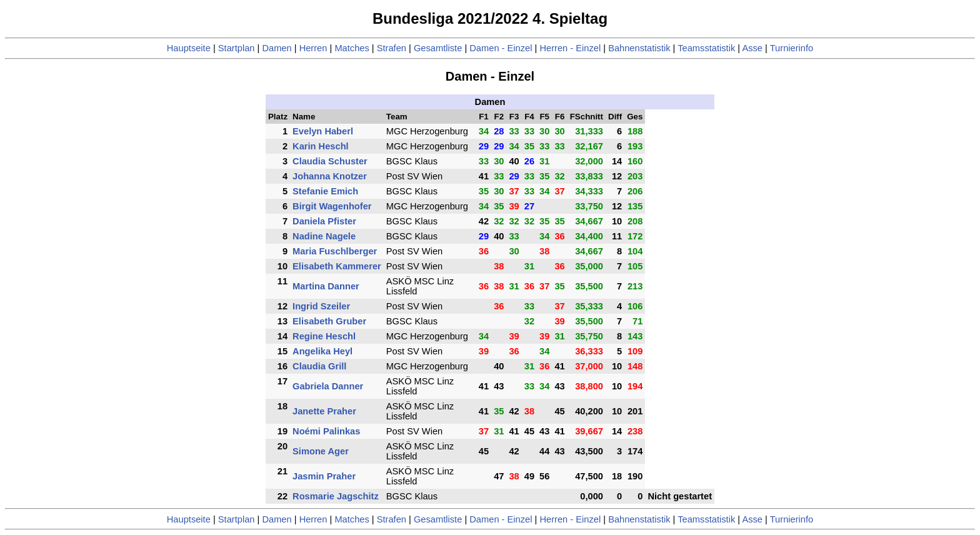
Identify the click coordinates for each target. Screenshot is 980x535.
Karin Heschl (321, 146)
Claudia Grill (319, 366)
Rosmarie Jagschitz (336, 496)
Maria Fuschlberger (335, 251)
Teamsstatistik (706, 48)
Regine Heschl (324, 336)
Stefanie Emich (325, 191)
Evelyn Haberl (323, 131)
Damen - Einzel (501, 48)
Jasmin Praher (324, 476)
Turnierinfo (792, 48)
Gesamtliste (438, 48)
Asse (752, 48)
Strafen (392, 48)
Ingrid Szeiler (321, 306)
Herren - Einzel (570, 48)
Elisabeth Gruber (329, 321)
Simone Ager (321, 451)
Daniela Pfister (324, 221)
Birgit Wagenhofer (332, 206)
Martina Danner (326, 286)
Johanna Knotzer (330, 176)
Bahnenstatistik (639, 48)
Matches (352, 48)
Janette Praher (324, 411)
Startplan (237, 48)
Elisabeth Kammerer (337, 266)
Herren (313, 48)
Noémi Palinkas (326, 431)
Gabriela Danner (328, 386)
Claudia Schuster (330, 161)
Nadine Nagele (324, 236)
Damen (277, 48)
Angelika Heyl (322, 351)
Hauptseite (189, 48)
